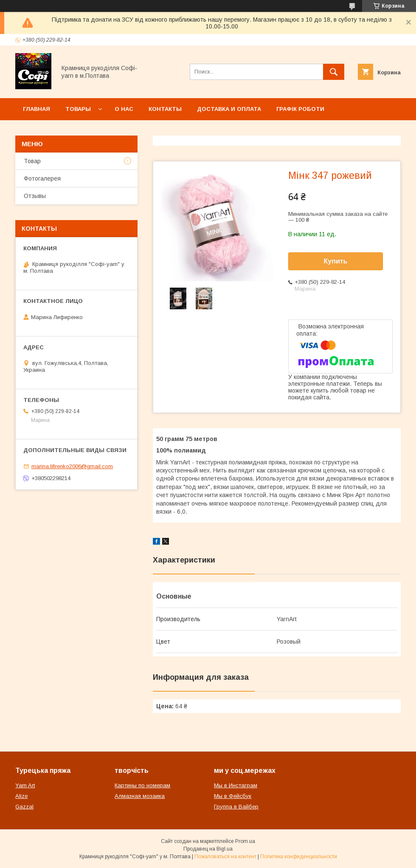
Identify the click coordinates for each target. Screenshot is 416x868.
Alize (21, 796)
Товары (78, 109)
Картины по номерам (142, 785)
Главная (37, 109)
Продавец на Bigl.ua (208, 849)
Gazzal (24, 807)
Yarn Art (25, 785)
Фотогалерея (42, 178)
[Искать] (334, 72)
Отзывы (35, 196)
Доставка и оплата (229, 109)
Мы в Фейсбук (233, 796)
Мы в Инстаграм (236, 785)
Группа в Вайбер (236, 807)
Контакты (165, 109)
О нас (124, 109)
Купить (336, 261)
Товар (32, 161)
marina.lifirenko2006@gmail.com (72, 466)
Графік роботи (300, 109)
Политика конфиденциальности (299, 857)
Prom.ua (245, 841)
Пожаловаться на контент (225, 857)
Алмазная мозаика (140, 796)
